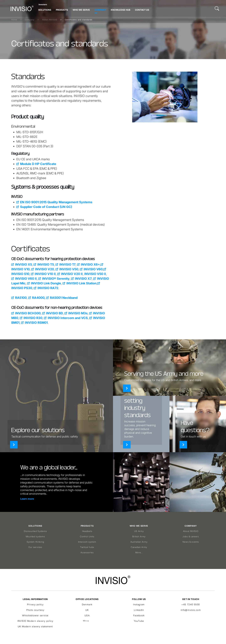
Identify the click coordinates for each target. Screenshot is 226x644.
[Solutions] (14, 445)
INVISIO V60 (93, 269)
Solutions (45, 10)
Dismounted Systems (35, 531)
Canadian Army (139, 547)
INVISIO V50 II (95, 274)
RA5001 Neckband (64, 298)
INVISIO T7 (67, 264)
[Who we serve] (127, 388)
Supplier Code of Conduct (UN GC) (46, 207)
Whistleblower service (35, 615)
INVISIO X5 (24, 264)
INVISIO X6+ (90, 264)
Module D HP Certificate (38, 164)
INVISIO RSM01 (36, 323)
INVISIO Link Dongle (46, 283)
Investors (43, 4)
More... (139, 552)
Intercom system (87, 542)
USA (87, 615)
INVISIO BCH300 (28, 313)
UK (87, 610)
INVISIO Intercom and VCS (68, 318)
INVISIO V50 (69, 269)
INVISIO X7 (83, 279)
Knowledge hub (121, 10)
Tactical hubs (87, 547)
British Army (139, 536)
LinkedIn (139, 610)
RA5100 (21, 298)
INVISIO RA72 (48, 288)
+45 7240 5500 (191, 604)
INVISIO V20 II (72, 274)
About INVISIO (50, 20)
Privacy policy (35, 604)
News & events (191, 542)
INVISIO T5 (46, 264)
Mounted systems (35, 536)
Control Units (87, 536)
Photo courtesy (35, 610)
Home (14, 20)
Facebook (139, 615)
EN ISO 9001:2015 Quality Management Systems (56, 202)
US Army (139, 531)
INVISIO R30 (33, 318)
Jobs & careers (191, 536)
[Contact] (183, 445)
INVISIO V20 (44, 269)
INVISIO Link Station (81, 283)
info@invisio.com (191, 610)
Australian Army (139, 542)
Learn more (27, 499)
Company (100, 10)
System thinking (35, 542)
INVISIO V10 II (45, 274)
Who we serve (81, 10)
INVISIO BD (54, 313)
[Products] (127, 445)
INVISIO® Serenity (56, 279)
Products (62, 10)
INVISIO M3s (78, 313)
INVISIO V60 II (26, 279)
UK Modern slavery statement (35, 626)
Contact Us (142, 10)
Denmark (87, 604)
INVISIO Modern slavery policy (35, 621)
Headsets (87, 531)
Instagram (139, 604)
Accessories (87, 552)
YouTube (139, 621)
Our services (35, 547)
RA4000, (39, 298)
